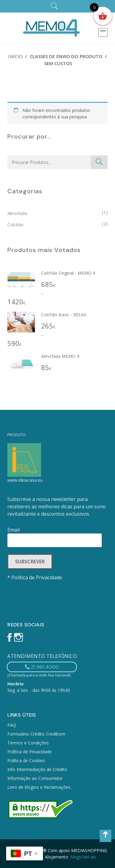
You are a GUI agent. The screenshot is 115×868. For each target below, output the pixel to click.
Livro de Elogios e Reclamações (39, 787)
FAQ (12, 725)
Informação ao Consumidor (35, 778)
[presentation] (54, 598)
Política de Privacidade (30, 752)
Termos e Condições (28, 743)
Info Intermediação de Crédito (37, 769)
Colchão (15, 224)
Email (55, 535)
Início (15, 56)
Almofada (17, 213)
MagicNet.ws (83, 857)
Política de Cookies (26, 760)
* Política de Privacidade (35, 577)
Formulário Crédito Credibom (36, 734)
